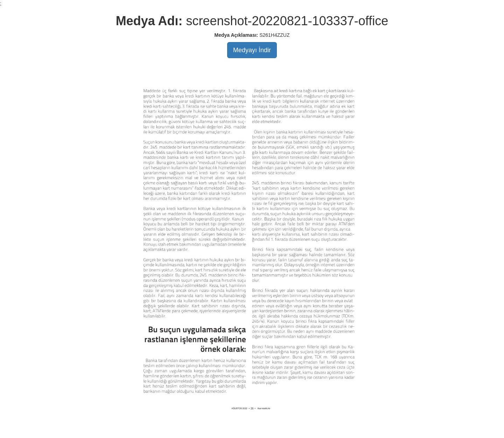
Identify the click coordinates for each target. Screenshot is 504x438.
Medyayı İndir (252, 50)
